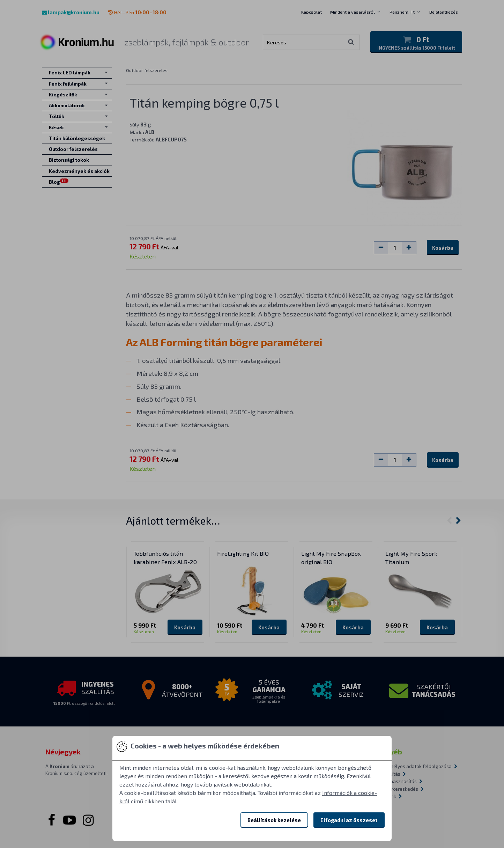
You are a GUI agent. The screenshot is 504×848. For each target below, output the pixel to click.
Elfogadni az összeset (349, 820)
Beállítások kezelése (274, 820)
